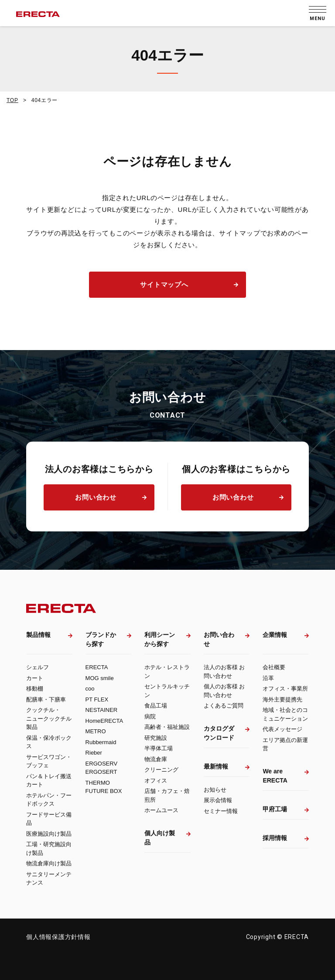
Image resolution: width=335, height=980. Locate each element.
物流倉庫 (156, 759)
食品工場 (156, 706)
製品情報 (38, 635)
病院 (150, 716)
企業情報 (275, 635)
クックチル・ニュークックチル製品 (49, 718)
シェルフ (38, 667)
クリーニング (161, 770)
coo (90, 689)
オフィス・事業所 (285, 689)
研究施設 (156, 738)
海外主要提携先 (282, 699)
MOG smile (100, 678)
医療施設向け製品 (49, 834)
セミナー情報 (221, 811)
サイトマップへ (164, 284)
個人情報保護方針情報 (58, 937)
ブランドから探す (101, 639)
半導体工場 (159, 748)
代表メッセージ (282, 729)
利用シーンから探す (160, 639)
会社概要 (274, 667)
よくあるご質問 (224, 706)
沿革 (268, 678)
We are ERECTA (275, 776)
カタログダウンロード (219, 733)
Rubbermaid (101, 742)
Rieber (94, 753)
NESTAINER (101, 710)
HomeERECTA (104, 721)
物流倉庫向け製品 (49, 863)
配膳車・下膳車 (46, 699)
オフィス (156, 781)
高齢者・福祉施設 (167, 727)
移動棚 (35, 689)
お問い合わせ (96, 497)
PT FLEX (97, 699)
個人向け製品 (160, 838)
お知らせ (215, 790)
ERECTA (97, 667)
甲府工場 (275, 809)
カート (35, 678)
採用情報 (275, 838)
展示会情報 (218, 800)
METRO (96, 731)
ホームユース (161, 810)
